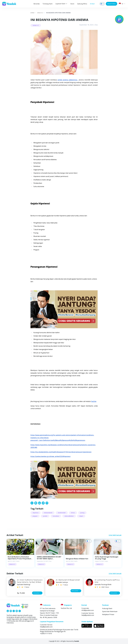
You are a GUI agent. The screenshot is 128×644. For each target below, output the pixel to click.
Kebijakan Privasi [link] (108, 614)
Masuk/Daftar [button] (111, 4)
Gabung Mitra (82, 4)
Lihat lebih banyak (115, 535)
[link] (32, 503)
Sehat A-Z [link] (40, 13)
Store (72, 4)
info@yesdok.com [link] (88, 610)
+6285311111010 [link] (46, 634)
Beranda (37, 4)
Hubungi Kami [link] (107, 608)
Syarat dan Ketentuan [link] (110, 611)
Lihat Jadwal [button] (37, 593)
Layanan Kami (61, 4)
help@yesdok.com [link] (88, 615)
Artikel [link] (32, 13)
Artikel (92, 4)
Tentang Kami (47, 4)
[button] (20, 553)
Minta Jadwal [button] (76, 591)
